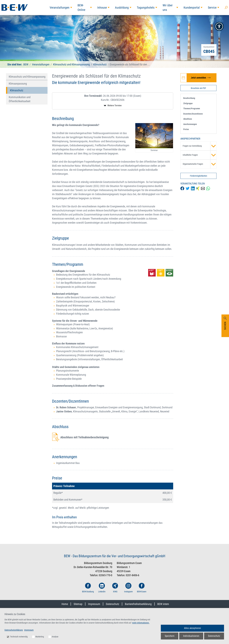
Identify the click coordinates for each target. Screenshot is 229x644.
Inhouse (102, 8)
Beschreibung (189, 98)
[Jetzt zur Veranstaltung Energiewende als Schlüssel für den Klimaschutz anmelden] (198, 78)
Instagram (128, 588)
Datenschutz (113, 604)
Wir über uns (168, 8)
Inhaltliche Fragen (200, 155)
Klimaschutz (100, 64)
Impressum (94, 604)
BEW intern (163, 604)
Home (65, 604)
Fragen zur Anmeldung (200, 146)
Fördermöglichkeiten (199, 176)
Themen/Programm (192, 108)
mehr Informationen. (141, 623)
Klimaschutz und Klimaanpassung (71, 64)
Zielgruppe (188, 103)
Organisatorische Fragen (200, 164)
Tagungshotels (146, 8)
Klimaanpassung (18, 84)
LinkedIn (102, 588)
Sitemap (78, 604)
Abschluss (188, 119)
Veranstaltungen (60, 8)
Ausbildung (122, 8)
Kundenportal (192, 8)
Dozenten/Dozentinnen (193, 114)
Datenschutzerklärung (14, 630)
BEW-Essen (142, 588)
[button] (219, 26)
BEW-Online (81, 8)
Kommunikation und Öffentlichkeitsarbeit (20, 99)
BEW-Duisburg (88, 588)
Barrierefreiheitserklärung (138, 604)
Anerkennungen (190, 124)
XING (115, 588)
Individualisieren (191, 636)
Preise (186, 129)
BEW (26, 64)
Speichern (170, 636)
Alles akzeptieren (192, 628)
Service (212, 8)
